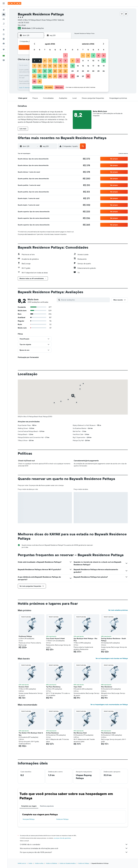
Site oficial (22, 25)
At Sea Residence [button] (52, 733)
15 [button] (65, 66)
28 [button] (60, 76)
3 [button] (40, 61)
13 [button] (55, 66)
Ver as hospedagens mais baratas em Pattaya (112, 658)
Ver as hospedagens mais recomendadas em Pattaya (109, 704)
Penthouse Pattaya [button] (25, 636)
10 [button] (40, 66)
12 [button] (50, 66)
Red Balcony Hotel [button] (80, 733)
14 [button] (60, 66)
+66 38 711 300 (23, 23)
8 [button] (65, 61)
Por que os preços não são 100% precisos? (74, 852)
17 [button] (40, 71)
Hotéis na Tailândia (51, 863)
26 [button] (50, 76)
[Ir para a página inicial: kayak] (15, 3)
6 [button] (55, 61)
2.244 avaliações (38, 28)
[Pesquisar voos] (4, 10)
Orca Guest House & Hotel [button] (55, 638)
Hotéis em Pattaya (62, 819)
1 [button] (65, 55)
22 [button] (65, 71)
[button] (4, 3)
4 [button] (45, 61)
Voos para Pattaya (29, 819)
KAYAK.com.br (22, 863)
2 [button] (34, 61)
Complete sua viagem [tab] (29, 806)
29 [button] (65, 76)
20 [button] (55, 71)
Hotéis (30, 863)
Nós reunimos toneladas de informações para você (74, 848)
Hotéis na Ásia (39, 863)
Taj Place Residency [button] (53, 687)
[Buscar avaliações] (85, 300)
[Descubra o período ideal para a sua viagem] (4, 39)
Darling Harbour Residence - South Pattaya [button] (113, 640)
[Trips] (4, 50)
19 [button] (50, 71)
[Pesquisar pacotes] (4, 24)
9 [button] (34, 66)
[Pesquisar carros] (4, 19)
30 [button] (34, 81)
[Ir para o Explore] (4, 30)
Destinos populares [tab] (47, 806)
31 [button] (40, 81)
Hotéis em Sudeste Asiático (68, 863)
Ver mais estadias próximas (118, 610)
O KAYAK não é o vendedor (74, 844)
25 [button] (45, 76)
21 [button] (60, 71)
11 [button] (45, 66)
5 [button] (50, 61)
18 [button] (45, 71)
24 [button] (40, 76)
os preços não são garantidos (62, 838)
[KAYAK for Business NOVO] (4, 43)
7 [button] (60, 61)
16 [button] (34, 71)
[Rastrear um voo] (4, 34)
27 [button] (55, 76)
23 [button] (34, 76)
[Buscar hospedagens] (4, 15)
